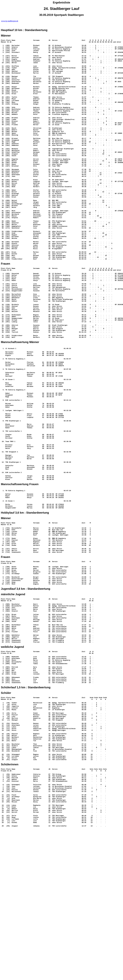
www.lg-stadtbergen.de (10, 21)
